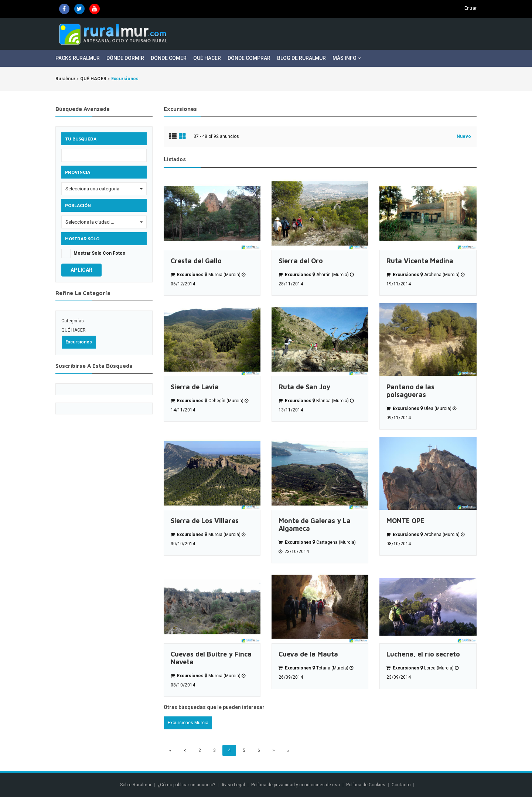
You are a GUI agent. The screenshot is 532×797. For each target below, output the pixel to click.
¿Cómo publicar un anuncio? (186, 785)
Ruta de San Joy (304, 387)
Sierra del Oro (301, 261)
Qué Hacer (207, 58)
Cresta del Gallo (196, 261)
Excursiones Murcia (188, 723)
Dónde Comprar (249, 58)
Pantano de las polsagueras (410, 391)
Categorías (73, 321)
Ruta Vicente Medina (420, 261)
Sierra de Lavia (195, 387)
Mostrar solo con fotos (99, 253)
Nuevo (464, 136)
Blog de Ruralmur (301, 58)
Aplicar (81, 270)
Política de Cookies (366, 785)
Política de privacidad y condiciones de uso (296, 785)
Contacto (402, 785)
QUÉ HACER (74, 330)
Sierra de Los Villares (205, 521)
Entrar (470, 8)
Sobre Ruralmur (136, 785)
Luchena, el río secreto (423, 654)
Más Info (347, 58)
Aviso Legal (233, 785)
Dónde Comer (169, 58)
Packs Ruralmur (78, 58)
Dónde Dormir (125, 58)
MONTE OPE (405, 521)
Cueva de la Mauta (308, 654)
